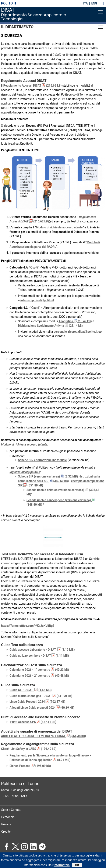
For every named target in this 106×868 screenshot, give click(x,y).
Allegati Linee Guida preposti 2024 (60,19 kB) (42, 708)
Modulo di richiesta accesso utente (59, 227)
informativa (62, 866)
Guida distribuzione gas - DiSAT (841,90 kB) (41, 696)
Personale (8, 817)
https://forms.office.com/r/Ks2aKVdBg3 (28, 626)
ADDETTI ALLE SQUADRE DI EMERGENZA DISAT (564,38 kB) (43, 736)
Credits (6, 832)
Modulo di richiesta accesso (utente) (25, 444)
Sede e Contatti (11, 810)
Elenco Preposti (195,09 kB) (30, 766)
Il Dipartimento (17, 27)
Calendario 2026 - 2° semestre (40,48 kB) (39, 676)
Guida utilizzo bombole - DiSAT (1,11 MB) (39, 656)
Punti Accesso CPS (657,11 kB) (33, 722)
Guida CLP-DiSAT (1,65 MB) (31, 690)
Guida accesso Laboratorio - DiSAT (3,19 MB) (42, 650)
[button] (103, 3)
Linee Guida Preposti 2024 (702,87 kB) (37, 702)
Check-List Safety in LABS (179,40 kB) (29, 749)
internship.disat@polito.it (37, 300)
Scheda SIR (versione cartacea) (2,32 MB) (48, 476)
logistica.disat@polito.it (25, 472)
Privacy (6, 824)
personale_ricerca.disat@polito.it (76, 332)
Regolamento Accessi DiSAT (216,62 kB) (33, 86)
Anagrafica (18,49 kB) (75, 321)
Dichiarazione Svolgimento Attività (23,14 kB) (50, 326)
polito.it (9, 3)
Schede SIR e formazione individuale (42, 460)
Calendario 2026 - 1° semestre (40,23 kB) (39, 670)
